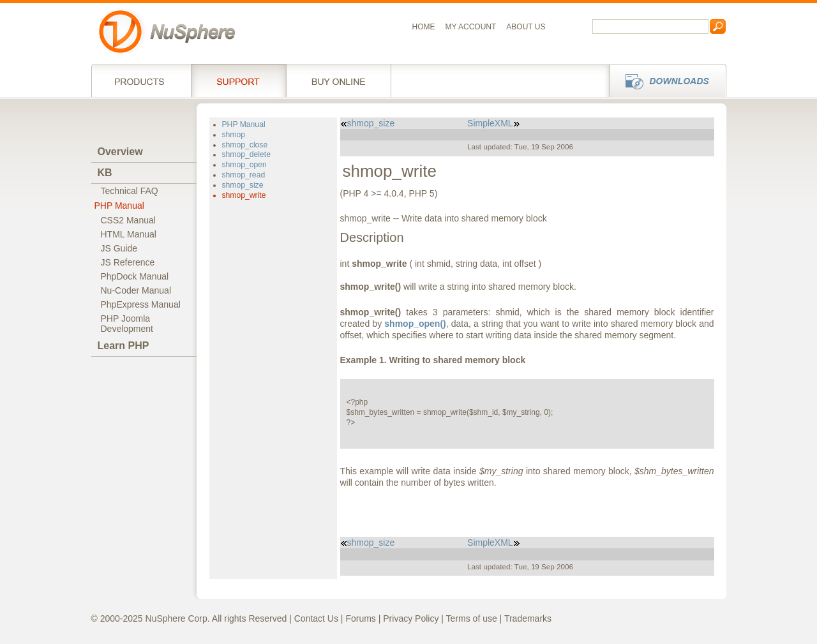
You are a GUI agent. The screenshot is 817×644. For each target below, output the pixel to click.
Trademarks (528, 618)
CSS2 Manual (128, 220)
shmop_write (244, 195)
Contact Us (316, 618)
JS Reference (128, 262)
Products (141, 80)
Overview (120, 152)
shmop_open (244, 165)
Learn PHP (124, 346)
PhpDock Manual (135, 276)
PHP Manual (119, 206)
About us (526, 27)
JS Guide (119, 248)
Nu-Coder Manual (136, 290)
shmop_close (245, 145)
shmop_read (244, 175)
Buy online (339, 80)
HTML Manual (129, 234)
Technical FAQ (130, 191)
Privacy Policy (411, 618)
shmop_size (243, 185)
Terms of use (472, 618)
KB (105, 173)
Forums (360, 618)
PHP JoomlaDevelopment (127, 324)
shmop (234, 135)
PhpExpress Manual (141, 304)
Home (424, 27)
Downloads (664, 80)
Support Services (238, 80)
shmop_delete (246, 154)
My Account (471, 27)
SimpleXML (494, 123)
